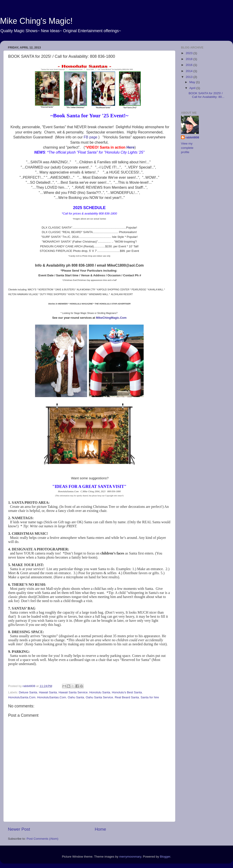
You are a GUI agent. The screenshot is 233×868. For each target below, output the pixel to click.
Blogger (165, 857)
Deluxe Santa (28, 692)
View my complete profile (187, 148)
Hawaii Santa (48, 692)
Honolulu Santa (100, 692)
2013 (190, 77)
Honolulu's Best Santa (127, 692)
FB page (91, 137)
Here (131, 147)
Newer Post (19, 829)
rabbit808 (192, 137)
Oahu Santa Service (99, 697)
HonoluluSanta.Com (22, 697)
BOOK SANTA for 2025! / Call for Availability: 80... (207, 95)
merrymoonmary (130, 857)
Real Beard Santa (127, 697)
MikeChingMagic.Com (111, 318)
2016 (190, 65)
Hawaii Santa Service (73, 692)
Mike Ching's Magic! (36, 21)
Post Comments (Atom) (43, 839)
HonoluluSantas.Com (52, 697)
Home (100, 829)
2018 (190, 59)
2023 (190, 53)
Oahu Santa (76, 697)
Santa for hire (150, 697)
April (193, 88)
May (193, 82)
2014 (190, 71)
